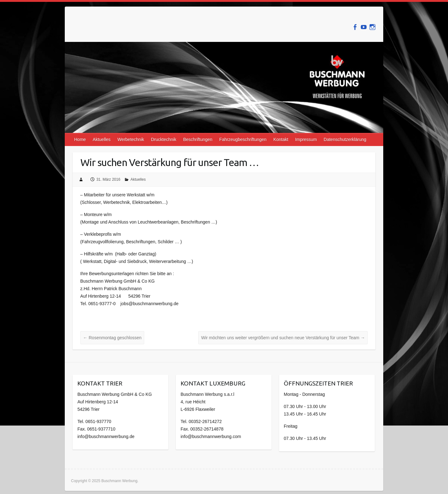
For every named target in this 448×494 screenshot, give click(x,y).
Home (80, 139)
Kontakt (281, 139)
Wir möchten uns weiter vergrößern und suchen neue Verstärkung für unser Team (283, 338)
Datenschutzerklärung (345, 139)
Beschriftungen (198, 139)
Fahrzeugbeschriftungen (243, 139)
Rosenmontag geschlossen (112, 338)
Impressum (306, 139)
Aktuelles (102, 139)
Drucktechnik (164, 139)
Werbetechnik (131, 139)
